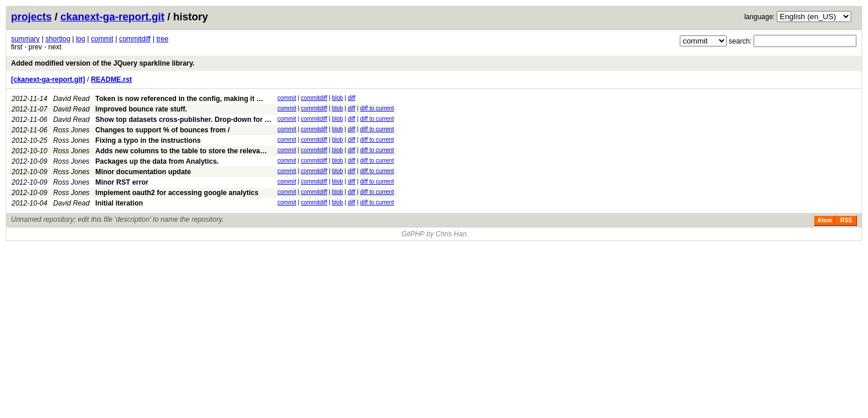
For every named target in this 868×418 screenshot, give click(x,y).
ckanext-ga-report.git (112, 17)
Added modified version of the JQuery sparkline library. (103, 63)
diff (351, 98)
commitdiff (135, 39)
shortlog (58, 39)
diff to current (377, 108)
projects (31, 17)
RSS (846, 220)
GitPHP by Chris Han (434, 234)
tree (162, 39)
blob (337, 98)
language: (760, 17)
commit (102, 39)
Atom (825, 220)
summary (25, 39)
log (81, 39)
